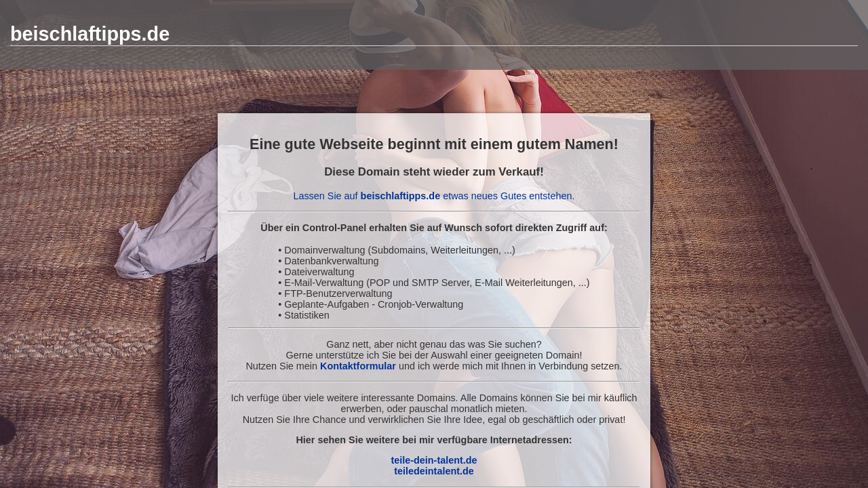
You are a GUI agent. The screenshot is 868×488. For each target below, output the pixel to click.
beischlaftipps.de (90, 34)
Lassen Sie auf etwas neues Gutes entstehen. (434, 196)
